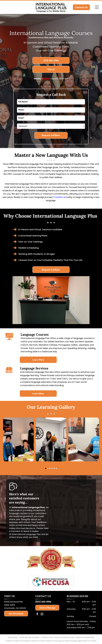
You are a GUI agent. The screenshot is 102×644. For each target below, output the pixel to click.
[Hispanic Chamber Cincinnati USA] (51, 582)
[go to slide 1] (46, 468)
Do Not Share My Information (30, 637)
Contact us (60, 197)
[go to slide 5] (54, 468)
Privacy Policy (12, 637)
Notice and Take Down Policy (65, 637)
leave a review (31, 531)
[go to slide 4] (52, 468)
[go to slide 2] (48, 468)
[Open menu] (97, 7)
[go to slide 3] (50, 468)
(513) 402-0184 (43, 602)
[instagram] (42, 614)
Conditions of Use (47, 637)
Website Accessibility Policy (85, 637)
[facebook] (37, 614)
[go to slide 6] (56, 468)
